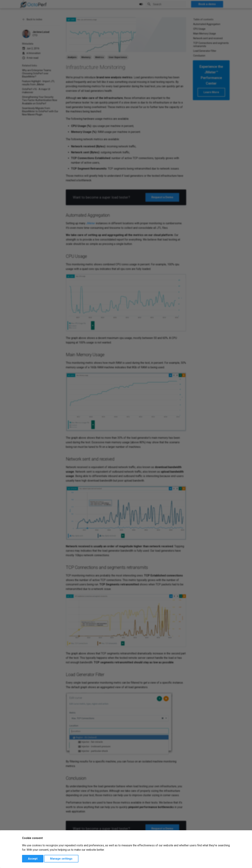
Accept (33, 859)
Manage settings (61, 859)
